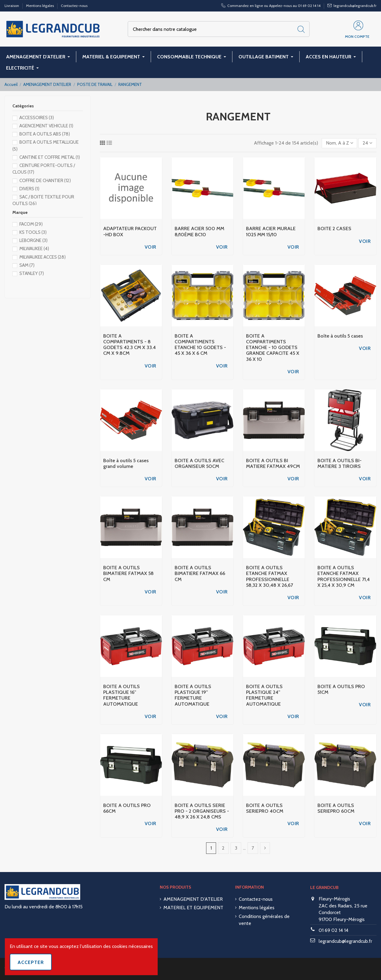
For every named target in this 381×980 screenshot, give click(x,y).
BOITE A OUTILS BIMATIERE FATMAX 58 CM (128, 573)
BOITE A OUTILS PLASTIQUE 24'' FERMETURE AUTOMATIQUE (264, 695)
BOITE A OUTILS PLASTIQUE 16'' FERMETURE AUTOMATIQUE (122, 695)
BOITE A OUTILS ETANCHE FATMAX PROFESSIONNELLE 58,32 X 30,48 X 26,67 (269, 576)
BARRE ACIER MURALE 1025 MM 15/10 (271, 231)
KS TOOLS (33, 232)
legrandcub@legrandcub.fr (345, 941)
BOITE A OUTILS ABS (45, 134)
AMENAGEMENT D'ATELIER (193, 899)
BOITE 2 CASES (334, 229)
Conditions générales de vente (264, 920)
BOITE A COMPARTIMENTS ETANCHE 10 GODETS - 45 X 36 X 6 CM (200, 345)
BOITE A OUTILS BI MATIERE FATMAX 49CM (273, 463)
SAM (27, 265)
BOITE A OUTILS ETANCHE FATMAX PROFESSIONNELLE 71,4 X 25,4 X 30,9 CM (344, 576)
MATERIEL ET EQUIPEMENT (193, 908)
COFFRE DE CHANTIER (45, 181)
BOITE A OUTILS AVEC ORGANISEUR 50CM (199, 463)
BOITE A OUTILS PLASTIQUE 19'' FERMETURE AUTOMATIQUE (193, 695)
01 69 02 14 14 (333, 930)
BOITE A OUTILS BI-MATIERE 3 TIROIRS (340, 463)
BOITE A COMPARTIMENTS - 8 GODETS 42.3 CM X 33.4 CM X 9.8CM (130, 345)
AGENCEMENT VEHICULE (46, 126)
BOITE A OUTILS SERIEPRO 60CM (336, 808)
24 (367, 143)
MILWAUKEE (34, 249)
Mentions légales (40, 6)
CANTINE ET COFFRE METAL (50, 157)
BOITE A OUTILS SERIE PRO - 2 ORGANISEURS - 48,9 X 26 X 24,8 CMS (202, 811)
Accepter (31, 962)
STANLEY (32, 273)
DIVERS (29, 189)
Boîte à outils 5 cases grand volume (126, 463)
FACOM (31, 224)
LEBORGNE (33, 240)
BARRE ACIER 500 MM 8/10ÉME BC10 (199, 231)
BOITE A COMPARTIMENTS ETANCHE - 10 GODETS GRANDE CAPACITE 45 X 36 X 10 (273, 348)
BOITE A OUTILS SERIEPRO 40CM (265, 808)
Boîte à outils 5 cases (340, 336)
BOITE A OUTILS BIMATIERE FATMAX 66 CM (200, 573)
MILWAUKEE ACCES (43, 257)
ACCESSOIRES (37, 118)
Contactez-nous (74, 6)
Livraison (12, 6)
